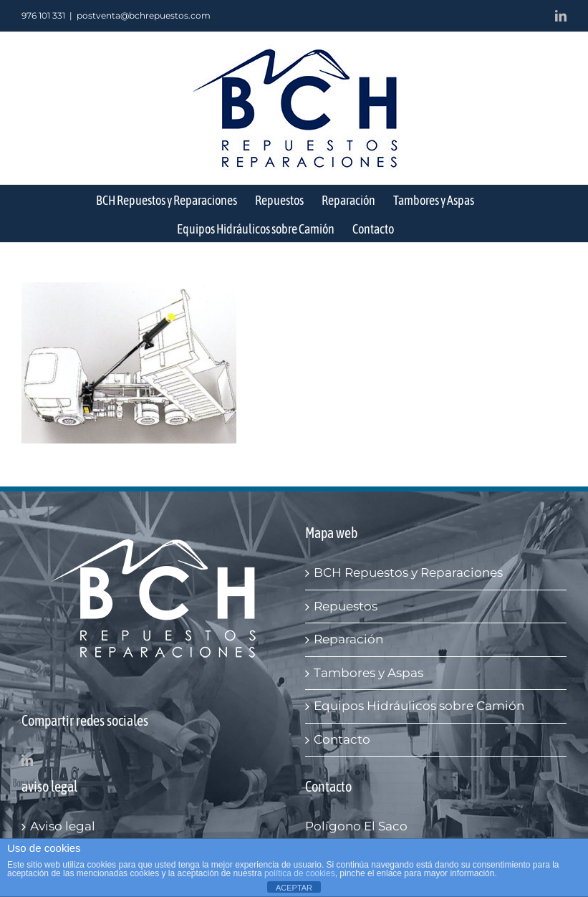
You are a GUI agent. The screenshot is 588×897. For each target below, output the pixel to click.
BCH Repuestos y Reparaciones (408, 572)
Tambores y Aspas (368, 673)
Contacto (342, 739)
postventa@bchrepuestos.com (144, 15)
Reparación (348, 639)
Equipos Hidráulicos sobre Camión (419, 706)
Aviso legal (63, 826)
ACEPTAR (294, 888)
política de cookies (300, 873)
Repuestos (346, 606)
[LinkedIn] (27, 760)
